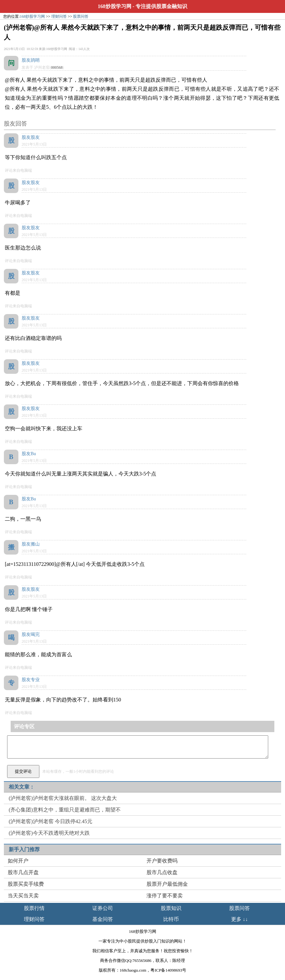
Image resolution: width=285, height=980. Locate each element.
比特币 (171, 919)
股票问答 (81, 16)
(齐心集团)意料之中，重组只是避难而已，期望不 (65, 810)
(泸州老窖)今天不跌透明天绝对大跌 (49, 833)
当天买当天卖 (23, 896)
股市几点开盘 (23, 872)
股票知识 (171, 908)
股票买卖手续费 (26, 884)
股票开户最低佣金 (167, 884)
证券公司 (103, 908)
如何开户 (18, 861)
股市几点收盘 (162, 872)
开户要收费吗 (162, 861)
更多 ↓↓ (239, 919)
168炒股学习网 (115, 6)
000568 (57, 67)
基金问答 (103, 919)
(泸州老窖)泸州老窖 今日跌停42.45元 (51, 821)
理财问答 (59, 16)
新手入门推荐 (24, 849)
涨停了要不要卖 (165, 896)
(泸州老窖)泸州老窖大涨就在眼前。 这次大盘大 (63, 798)
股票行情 (34, 908)
